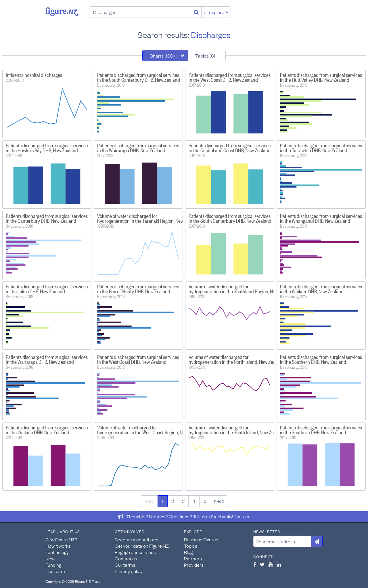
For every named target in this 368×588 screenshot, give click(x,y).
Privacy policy (129, 571)
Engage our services (135, 552)
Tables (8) (205, 56)
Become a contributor (137, 539)
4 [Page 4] (194, 501)
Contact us (126, 558)
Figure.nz (62, 12)
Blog (188, 552)
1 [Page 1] (163, 501)
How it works (58, 546)
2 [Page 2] (173, 501)
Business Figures (201, 539)
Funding (53, 565)
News (51, 558)
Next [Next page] (219, 501)
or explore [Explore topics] (216, 12)
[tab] (165, 56)
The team (55, 571)
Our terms (125, 565)
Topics (191, 546)
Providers (194, 565)
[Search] (196, 12)
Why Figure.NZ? (61, 539)
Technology (57, 552)
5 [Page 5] (205, 501)
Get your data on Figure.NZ (142, 546)
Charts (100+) (164, 56)
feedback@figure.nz (231, 516)
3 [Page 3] (183, 501)
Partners (193, 558)
